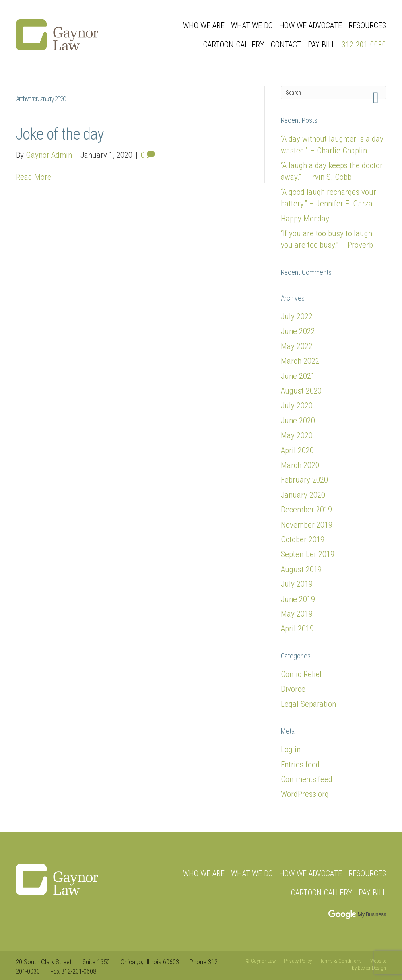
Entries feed (300, 765)
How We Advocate (311, 25)
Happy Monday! (306, 219)
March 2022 (300, 361)
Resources (367, 25)
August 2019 (301, 569)
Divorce (293, 689)
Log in (291, 749)
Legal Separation (308, 704)
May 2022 (297, 346)
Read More (34, 177)
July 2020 (297, 406)
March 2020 (300, 465)
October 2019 (303, 539)
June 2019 (298, 599)
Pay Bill (321, 45)
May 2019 (297, 614)
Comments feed (307, 779)
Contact (286, 45)
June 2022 (298, 331)
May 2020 (297, 435)
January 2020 (303, 495)
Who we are (204, 25)
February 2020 (304, 480)
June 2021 (298, 376)
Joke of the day (60, 134)
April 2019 (297, 629)
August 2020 (301, 391)
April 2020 (297, 450)
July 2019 (297, 584)
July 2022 (297, 316)
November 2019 (307, 525)
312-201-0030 (364, 45)
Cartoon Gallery (234, 45)
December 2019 (306, 510)
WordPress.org (305, 794)
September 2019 (308, 554)
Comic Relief (301, 674)
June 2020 (298, 421)
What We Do (252, 25)
